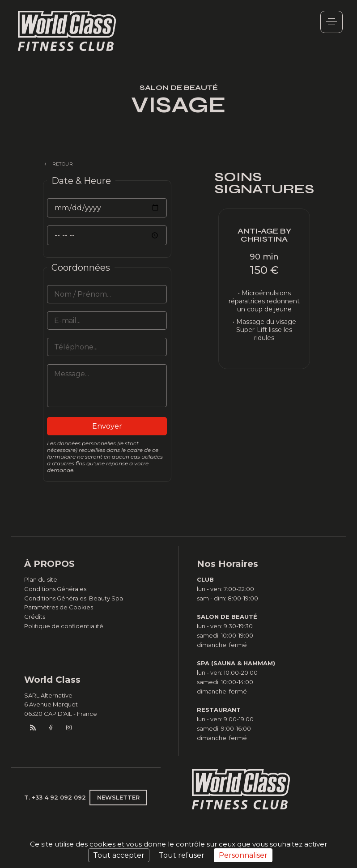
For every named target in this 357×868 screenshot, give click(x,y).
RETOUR (62, 164)
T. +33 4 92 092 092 (55, 797)
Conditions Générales (55, 589)
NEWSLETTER (118, 797)
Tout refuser (182, 855)
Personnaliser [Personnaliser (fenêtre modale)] (243, 855)
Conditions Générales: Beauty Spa (74, 598)
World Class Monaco (67, 31)
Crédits (35, 617)
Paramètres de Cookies (59, 607)
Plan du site (41, 579)
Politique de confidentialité (64, 626)
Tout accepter (119, 855)
